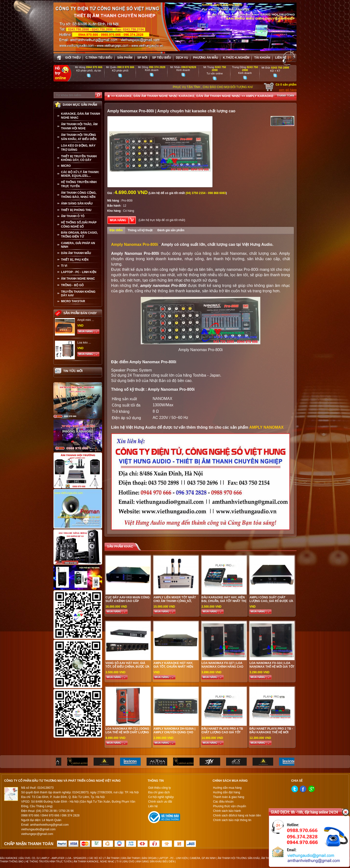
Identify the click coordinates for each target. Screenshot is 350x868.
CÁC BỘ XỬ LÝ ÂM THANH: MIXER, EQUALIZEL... (80, 174)
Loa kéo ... (84, 343)
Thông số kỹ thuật (140, 230)
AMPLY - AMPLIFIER (53, 858)
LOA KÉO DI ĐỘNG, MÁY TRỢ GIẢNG (78, 148)
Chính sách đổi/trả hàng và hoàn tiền (237, 815)
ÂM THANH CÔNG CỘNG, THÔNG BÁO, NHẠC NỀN (79, 195)
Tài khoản (262, 58)
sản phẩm (125, 58)
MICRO (66, 166)
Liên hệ (281, 58)
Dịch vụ (182, 58)
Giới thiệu (73, 58)
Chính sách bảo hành (227, 811)
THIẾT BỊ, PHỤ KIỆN (75, 260)
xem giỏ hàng (288, 90)
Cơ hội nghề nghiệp (161, 797)
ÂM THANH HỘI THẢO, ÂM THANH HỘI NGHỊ (79, 126)
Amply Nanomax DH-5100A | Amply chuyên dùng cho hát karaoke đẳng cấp (174, 732)
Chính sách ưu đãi (160, 802)
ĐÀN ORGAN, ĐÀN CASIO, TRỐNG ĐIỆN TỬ (79, 235)
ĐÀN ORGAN (149, 858)
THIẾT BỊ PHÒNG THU (76, 210)
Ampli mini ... (86, 320)
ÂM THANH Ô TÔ (73, 216)
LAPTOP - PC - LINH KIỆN (79, 272)
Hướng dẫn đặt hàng (227, 792)
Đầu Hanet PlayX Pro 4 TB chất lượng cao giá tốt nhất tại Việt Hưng (222, 732)
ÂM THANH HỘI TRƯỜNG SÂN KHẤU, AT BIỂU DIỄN (79, 137)
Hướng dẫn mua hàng (227, 788)
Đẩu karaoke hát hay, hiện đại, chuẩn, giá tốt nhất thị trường (224, 601)
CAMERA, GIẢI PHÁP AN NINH (78, 245)
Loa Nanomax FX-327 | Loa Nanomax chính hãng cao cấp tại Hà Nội (222, 667)
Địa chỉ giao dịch (159, 792)
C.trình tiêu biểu (99, 58)
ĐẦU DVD (129, 862)
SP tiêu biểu (162, 58)
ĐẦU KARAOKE (9, 858)
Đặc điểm (116, 230)
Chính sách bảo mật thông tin (232, 820)
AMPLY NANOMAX (266, 427)
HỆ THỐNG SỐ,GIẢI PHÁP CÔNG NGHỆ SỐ (79, 225)
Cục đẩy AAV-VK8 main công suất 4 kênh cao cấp (127, 599)
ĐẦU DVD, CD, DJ (30, 858)
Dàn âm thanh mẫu (76, 253)
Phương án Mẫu (206, 58)
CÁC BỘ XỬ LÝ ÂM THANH (104, 858)
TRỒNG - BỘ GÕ (72, 285)
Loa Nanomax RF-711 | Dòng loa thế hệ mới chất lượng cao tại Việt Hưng (127, 732)
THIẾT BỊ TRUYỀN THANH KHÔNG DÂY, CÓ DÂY (79, 158)
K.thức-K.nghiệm (236, 58)
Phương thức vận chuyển (230, 806)
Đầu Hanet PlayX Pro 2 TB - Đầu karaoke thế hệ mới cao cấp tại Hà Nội (271, 732)
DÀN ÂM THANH (131, 858)
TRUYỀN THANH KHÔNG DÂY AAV (78, 294)
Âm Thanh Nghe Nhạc (78, 279)
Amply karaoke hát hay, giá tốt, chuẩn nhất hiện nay (173, 667)
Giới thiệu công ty (159, 788)
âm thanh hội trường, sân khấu (235, 259)
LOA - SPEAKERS (76, 858)
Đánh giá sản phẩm (171, 230)
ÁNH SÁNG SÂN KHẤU (77, 204)
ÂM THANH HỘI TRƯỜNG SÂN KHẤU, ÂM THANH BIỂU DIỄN (252, 858)
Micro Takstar (73, 301)
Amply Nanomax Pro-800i (135, 244)
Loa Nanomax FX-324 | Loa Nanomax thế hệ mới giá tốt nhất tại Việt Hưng (272, 667)
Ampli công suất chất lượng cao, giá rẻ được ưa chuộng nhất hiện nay (271, 601)
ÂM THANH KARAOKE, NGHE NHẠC (94, 862)
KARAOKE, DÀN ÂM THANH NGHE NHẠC (81, 116)
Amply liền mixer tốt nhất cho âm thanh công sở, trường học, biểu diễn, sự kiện (175, 603)
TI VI (64, 266)
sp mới (142, 58)
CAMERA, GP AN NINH (203, 858)
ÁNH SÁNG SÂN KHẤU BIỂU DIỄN (155, 862)
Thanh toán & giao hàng (229, 797)
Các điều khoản (223, 802)
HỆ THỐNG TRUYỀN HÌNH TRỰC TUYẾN (79, 184)
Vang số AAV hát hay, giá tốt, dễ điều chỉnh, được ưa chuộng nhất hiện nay (127, 667)
